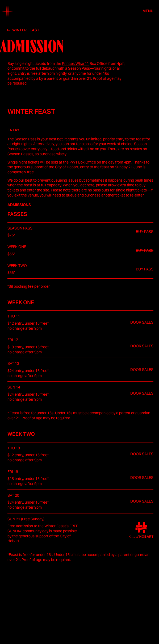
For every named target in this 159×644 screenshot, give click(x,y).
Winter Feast (26, 30)
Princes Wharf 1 (75, 64)
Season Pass (79, 68)
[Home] (7, 11)
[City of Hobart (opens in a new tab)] (141, 530)
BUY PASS (145, 269)
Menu (148, 11)
